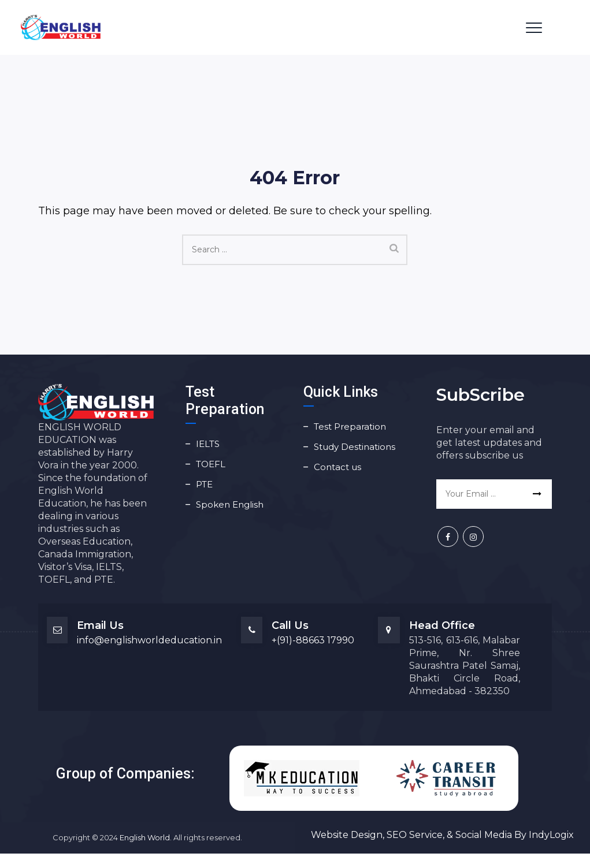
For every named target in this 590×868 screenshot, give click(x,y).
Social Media (484, 835)
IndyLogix (551, 835)
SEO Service (413, 835)
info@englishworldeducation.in (149, 640)
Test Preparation (350, 426)
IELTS (208, 444)
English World (145, 837)
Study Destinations (355, 447)
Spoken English (230, 504)
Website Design (347, 835)
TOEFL (211, 464)
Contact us (337, 467)
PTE (204, 484)
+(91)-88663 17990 (313, 640)
